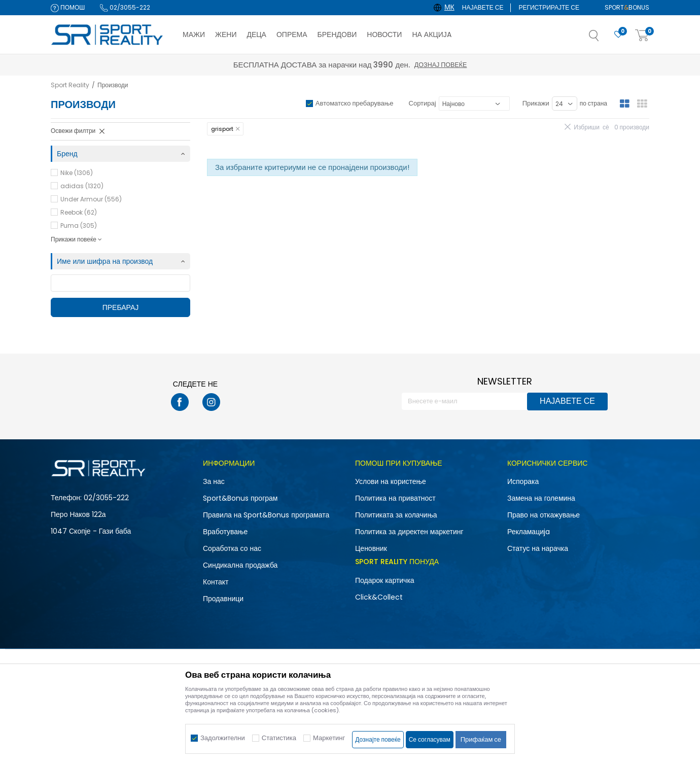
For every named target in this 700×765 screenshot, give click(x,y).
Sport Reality (70, 85)
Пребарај (121, 307)
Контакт (216, 582)
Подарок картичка (385, 580)
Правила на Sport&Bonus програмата (266, 515)
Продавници (223, 599)
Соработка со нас (232, 548)
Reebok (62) (79, 212)
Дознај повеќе (441, 65)
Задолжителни (223, 738)
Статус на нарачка (538, 548)
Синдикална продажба (240, 565)
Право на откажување (544, 515)
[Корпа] (642, 36)
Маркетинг (329, 738)
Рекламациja (529, 532)
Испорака (523, 481)
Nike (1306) (77, 173)
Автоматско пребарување (355, 103)
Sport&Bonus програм (240, 498)
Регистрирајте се (549, 7)
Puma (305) (79, 225)
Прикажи (536, 103)
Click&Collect (379, 597)
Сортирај (423, 103)
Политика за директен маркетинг (409, 532)
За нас (214, 481)
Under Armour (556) (91, 199)
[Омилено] (618, 35)
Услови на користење (391, 481)
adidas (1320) (82, 186)
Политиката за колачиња (396, 515)
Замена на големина (541, 498)
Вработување (225, 532)
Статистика (279, 738)
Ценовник (371, 548)
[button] (604, 39)
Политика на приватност (395, 498)
